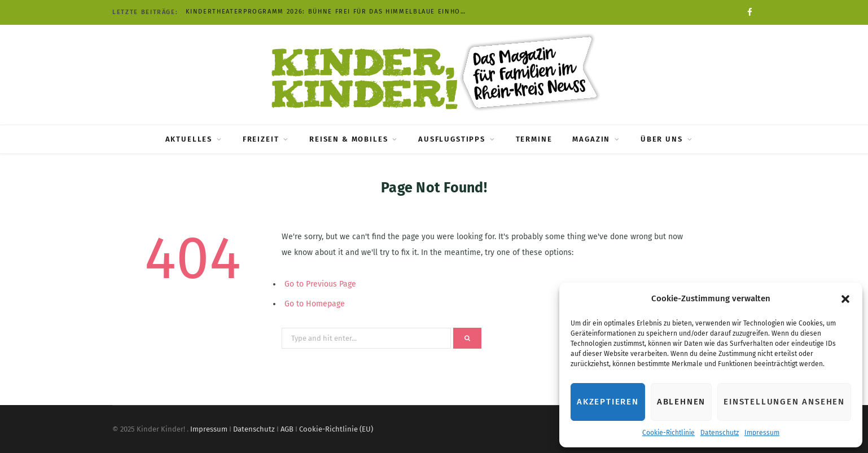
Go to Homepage (315, 304)
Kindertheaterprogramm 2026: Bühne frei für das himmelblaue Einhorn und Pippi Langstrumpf (330, 12)
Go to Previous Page (320, 284)
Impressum (762, 433)
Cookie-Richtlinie (668, 433)
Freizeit (261, 139)
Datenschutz (720, 433)
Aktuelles (189, 139)
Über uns (662, 139)
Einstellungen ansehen (784, 402)
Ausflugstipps (452, 139)
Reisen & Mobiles (348, 139)
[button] (845, 299)
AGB (287, 429)
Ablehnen (681, 402)
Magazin (591, 139)
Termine (534, 139)
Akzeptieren (608, 402)
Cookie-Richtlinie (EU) (336, 429)
